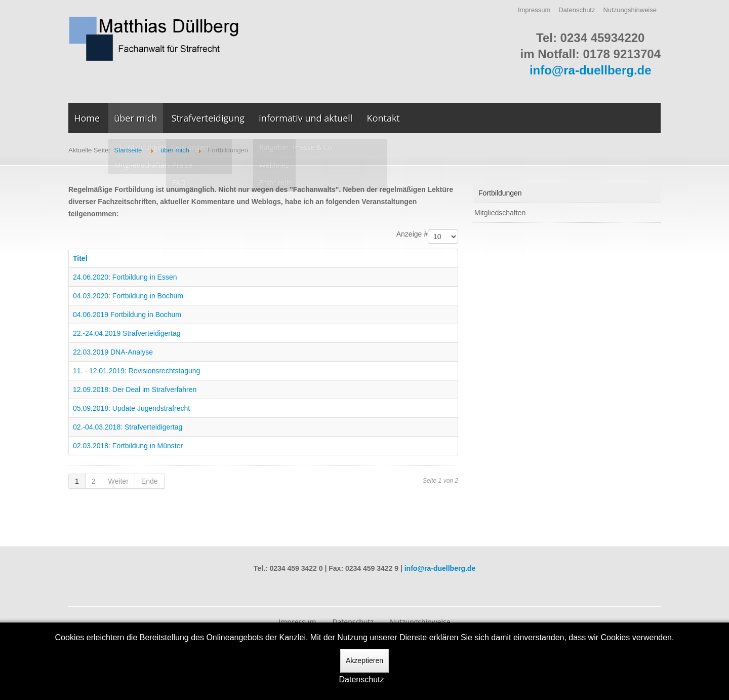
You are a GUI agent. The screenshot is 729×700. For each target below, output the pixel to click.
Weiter (118, 481)
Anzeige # (412, 234)
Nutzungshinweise (630, 10)
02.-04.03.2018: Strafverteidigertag (128, 427)
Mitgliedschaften (500, 213)
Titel (80, 258)
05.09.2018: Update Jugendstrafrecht (131, 408)
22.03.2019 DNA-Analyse (113, 352)
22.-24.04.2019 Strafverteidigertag (127, 333)
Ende (150, 481)
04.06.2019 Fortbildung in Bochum (127, 315)
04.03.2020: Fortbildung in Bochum (128, 296)
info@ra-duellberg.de (591, 70)
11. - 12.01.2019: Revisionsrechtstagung (136, 371)
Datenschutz (577, 10)
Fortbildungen (500, 193)
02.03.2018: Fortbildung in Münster (128, 446)
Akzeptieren (364, 660)
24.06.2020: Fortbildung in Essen (125, 277)
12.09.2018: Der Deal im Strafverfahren (135, 390)
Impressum (534, 10)
